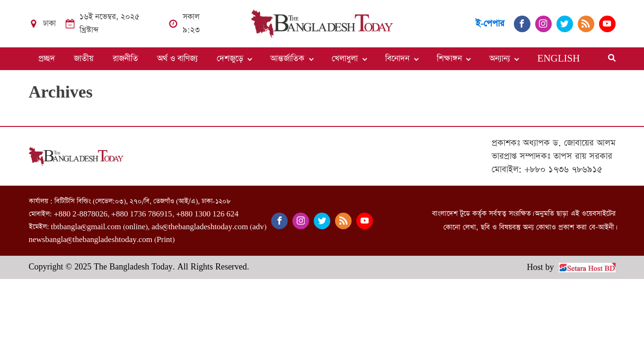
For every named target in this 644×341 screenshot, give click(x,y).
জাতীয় (84, 59)
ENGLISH (559, 59)
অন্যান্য (500, 59)
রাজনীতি (125, 59)
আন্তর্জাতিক (287, 59)
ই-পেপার (490, 23)
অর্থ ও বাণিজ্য (177, 59)
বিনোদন (397, 59)
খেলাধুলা (345, 59)
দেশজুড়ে (230, 59)
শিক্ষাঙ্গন (449, 59)
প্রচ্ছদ (47, 59)
